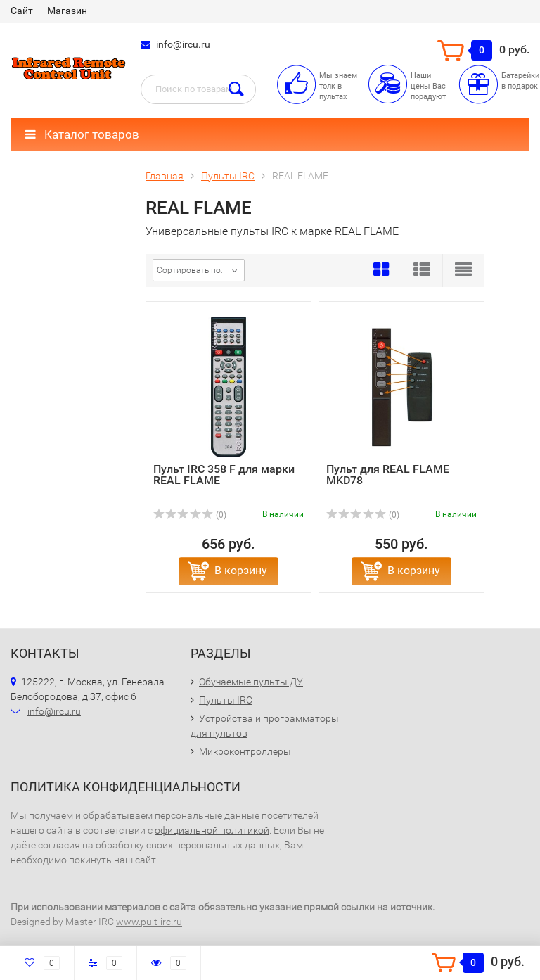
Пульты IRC (226, 700)
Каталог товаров (82, 134)
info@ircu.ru (183, 44)
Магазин (67, 11)
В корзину (241, 570)
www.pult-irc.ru (149, 922)
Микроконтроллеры (245, 751)
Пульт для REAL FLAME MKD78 (388, 475)
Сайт (22, 11)
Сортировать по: (190, 270)
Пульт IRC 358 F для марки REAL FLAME (224, 475)
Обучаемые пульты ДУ (251, 682)
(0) (190, 515)
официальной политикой (212, 830)
